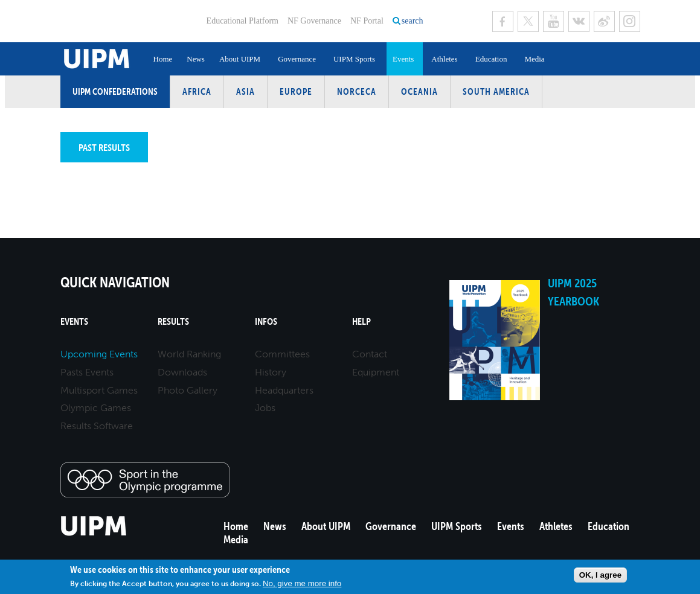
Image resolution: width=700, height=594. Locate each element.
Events (403, 59)
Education (491, 59)
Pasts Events (87, 372)
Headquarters (284, 390)
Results (173, 321)
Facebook (503, 21)
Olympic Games (96, 408)
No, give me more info (302, 583)
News (196, 59)
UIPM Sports (354, 59)
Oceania (419, 91)
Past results (104, 147)
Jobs (265, 408)
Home (163, 59)
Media (534, 59)
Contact (370, 354)
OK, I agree (600, 575)
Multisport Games (99, 390)
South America (496, 91)
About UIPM (240, 59)
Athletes (444, 59)
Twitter (528, 21)
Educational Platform (242, 21)
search (413, 21)
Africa (197, 91)
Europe (296, 91)
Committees (282, 354)
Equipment (376, 372)
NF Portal (367, 21)
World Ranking (189, 354)
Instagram (630, 21)
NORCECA (357, 91)
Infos (266, 321)
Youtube (554, 21)
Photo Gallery (188, 390)
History (271, 372)
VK (579, 21)
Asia (246, 91)
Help (361, 321)
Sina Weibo (604, 21)
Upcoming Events (99, 354)
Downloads (182, 372)
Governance (297, 59)
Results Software (97, 426)
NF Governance (314, 21)
